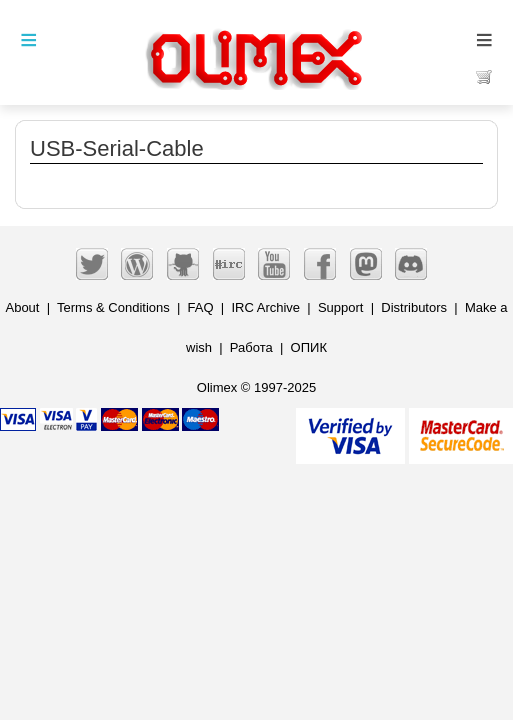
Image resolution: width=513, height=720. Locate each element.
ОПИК (309, 347)
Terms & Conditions (113, 307)
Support (341, 307)
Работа (251, 347)
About (22, 307)
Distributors (414, 307)
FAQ (201, 307)
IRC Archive (265, 307)
